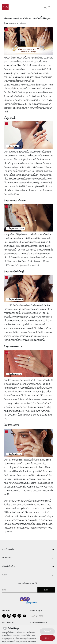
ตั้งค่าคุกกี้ (47, 631)
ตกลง (47, 638)
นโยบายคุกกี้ (10, 642)
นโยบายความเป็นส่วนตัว (27, 642)
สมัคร (46, 590)
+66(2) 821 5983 (37, 616)
